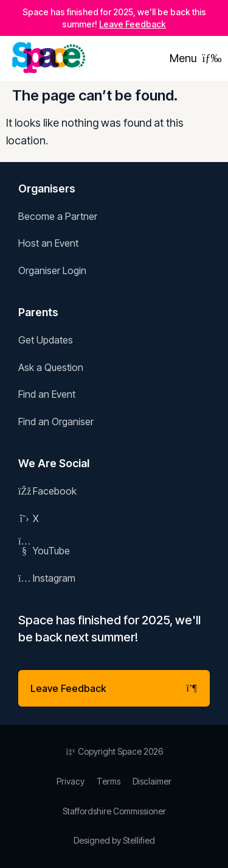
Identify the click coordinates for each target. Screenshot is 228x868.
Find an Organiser (56, 422)
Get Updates (46, 340)
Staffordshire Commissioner (114, 811)
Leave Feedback (133, 24)
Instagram (47, 578)
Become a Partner (58, 216)
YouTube (44, 551)
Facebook (47, 491)
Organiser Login (52, 270)
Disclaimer (152, 781)
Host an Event (48, 243)
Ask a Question (51, 367)
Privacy (71, 781)
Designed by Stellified (114, 840)
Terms (109, 781)
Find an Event (47, 394)
